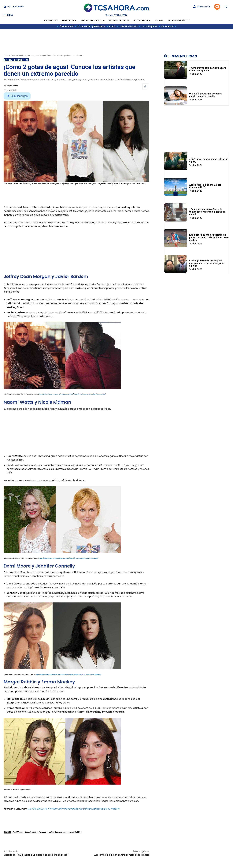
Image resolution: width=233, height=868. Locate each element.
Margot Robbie (74, 832)
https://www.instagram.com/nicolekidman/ (54, 558)
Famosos (42, 832)
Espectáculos (30, 832)
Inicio (6, 55)
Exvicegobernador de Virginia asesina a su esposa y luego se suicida (207, 263)
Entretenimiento (17, 55)
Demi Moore (17, 832)
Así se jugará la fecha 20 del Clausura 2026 (205, 186)
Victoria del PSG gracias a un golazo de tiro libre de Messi (36, 855)
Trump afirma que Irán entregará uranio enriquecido (208, 69)
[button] (226, 7)
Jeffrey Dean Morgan (57, 832)
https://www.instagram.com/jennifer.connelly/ (85, 674)
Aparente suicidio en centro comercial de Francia (122, 855)
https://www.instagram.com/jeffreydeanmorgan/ (56, 394)
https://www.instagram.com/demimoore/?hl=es (52, 674)
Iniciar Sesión (202, 7)
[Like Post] (145, 86)
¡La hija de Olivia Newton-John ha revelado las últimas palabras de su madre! (74, 809)
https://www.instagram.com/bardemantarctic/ (89, 394)
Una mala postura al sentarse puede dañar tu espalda (206, 95)
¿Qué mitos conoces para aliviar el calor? (209, 160)
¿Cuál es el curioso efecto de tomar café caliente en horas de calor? (207, 212)
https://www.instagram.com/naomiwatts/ (84, 558)
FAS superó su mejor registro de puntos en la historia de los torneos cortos (209, 237)
